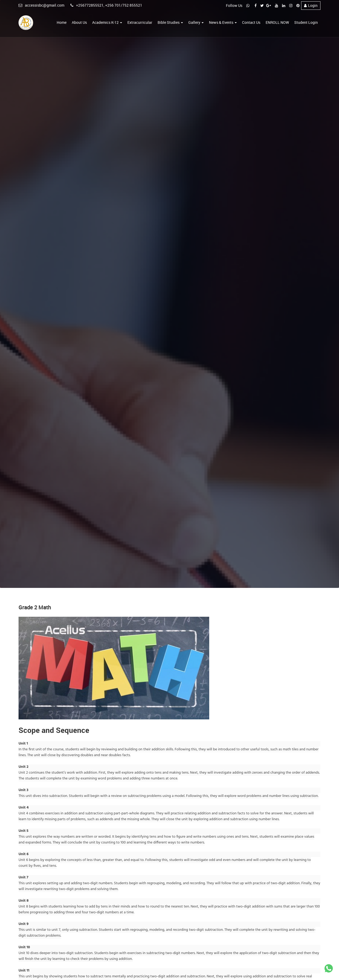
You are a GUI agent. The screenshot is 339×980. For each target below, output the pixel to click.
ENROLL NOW (277, 22)
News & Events (223, 22)
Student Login (306, 22)
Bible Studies (170, 22)
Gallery (196, 22)
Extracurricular (140, 22)
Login (311, 5)
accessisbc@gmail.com (41, 5)
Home (62, 22)
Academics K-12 (107, 22)
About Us (79, 22)
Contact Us (251, 22)
